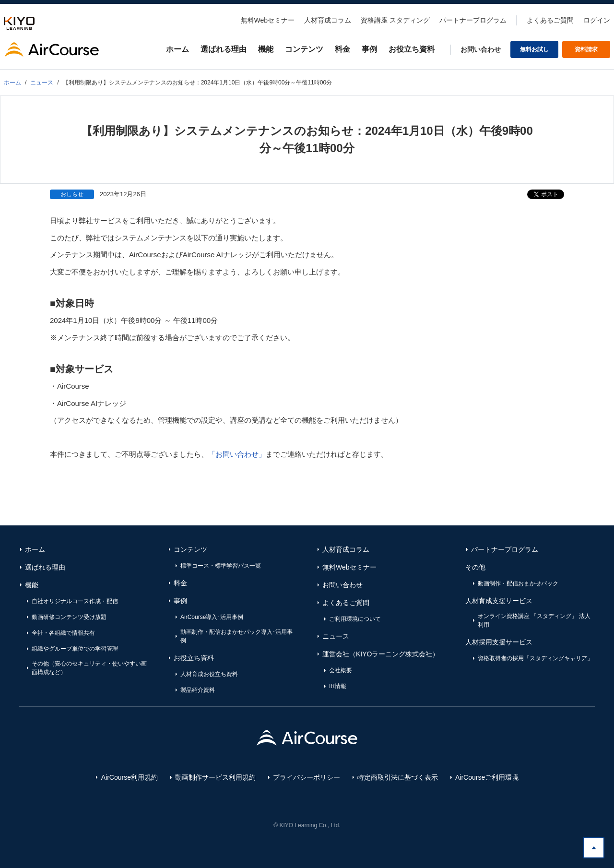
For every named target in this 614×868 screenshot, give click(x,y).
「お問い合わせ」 (237, 454)
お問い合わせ (481, 49)
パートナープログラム (473, 20)
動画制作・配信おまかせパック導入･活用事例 (236, 636)
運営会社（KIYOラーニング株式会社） (381, 654)
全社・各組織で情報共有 (63, 633)
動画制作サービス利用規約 (215, 777)
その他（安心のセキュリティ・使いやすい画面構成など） (89, 668)
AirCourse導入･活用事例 (212, 617)
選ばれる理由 (224, 49)
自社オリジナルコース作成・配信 (75, 601)
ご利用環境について (355, 619)
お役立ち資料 (412, 49)
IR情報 (338, 686)
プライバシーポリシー (307, 777)
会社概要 (341, 670)
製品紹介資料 (198, 690)
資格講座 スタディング (395, 20)
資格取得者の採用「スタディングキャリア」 (535, 658)
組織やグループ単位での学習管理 (75, 649)
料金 (342, 49)
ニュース (336, 636)
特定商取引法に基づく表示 (398, 777)
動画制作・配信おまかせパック (518, 583)
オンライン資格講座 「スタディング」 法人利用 (534, 620)
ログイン (597, 20)
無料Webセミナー (268, 20)
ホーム (177, 49)
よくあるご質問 (550, 20)
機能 (266, 49)
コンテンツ (304, 49)
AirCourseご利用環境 (487, 777)
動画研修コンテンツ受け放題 (69, 617)
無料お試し (534, 49)
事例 (369, 49)
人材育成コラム (328, 20)
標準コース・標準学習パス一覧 (221, 566)
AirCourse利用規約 (130, 777)
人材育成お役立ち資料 (209, 674)
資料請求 (586, 49)
